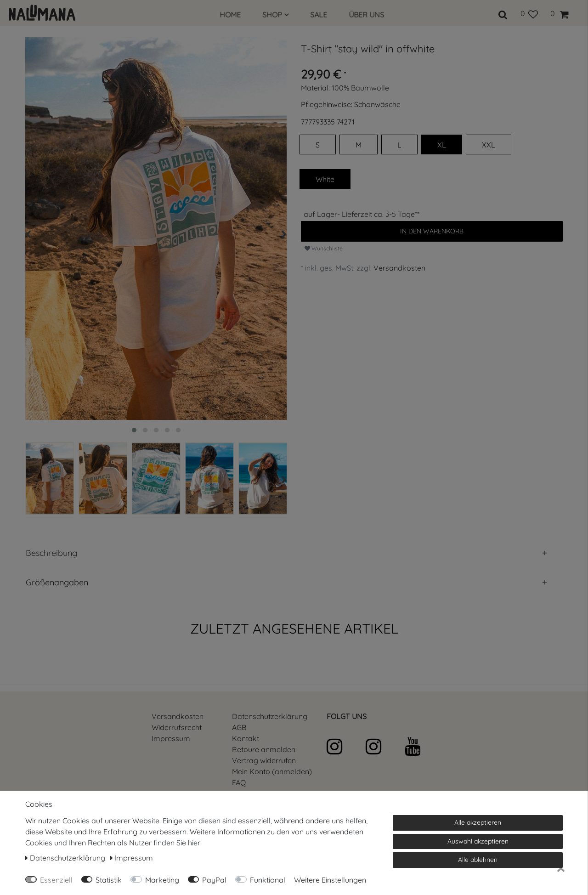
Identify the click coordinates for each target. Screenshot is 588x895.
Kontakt (246, 738)
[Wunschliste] (529, 13)
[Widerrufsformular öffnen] (264, 760)
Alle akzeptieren (478, 822)
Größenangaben (57, 582)
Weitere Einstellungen (330, 880)
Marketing (162, 880)
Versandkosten (399, 268)
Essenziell (56, 880)
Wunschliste (324, 248)
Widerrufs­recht (177, 727)
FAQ (239, 782)
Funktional (268, 880)
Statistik (109, 880)
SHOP (276, 15)
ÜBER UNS (367, 15)
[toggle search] (503, 13)
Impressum (171, 738)
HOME (231, 15)
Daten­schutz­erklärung (270, 716)
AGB (239, 727)
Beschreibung (51, 553)
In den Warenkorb (432, 231)
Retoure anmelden (264, 749)
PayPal (214, 880)
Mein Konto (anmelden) (272, 771)
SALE (319, 15)
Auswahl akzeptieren (478, 841)
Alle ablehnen (478, 860)
